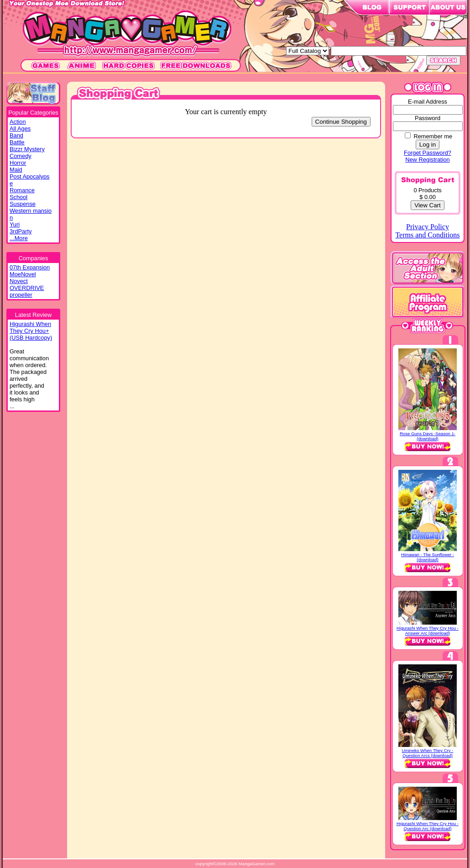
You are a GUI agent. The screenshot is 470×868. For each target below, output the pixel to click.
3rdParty (21, 231)
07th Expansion (30, 267)
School (18, 197)
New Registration (427, 160)
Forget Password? (428, 153)
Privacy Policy (428, 227)
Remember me (433, 136)
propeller (21, 295)
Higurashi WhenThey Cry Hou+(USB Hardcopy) (31, 331)
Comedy (21, 156)
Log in (428, 145)
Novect (19, 281)
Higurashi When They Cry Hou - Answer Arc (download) (428, 631)
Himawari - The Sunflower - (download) (428, 557)
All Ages (20, 129)
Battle (17, 142)
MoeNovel (23, 274)
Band (16, 135)
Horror (18, 163)
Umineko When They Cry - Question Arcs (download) (428, 753)
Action (18, 122)
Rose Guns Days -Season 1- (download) (428, 436)
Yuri (15, 224)
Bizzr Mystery (27, 149)
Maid (16, 170)
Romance (22, 190)
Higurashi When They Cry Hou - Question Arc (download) (428, 826)
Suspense (23, 204)
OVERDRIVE (27, 288)
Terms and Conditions (427, 235)
